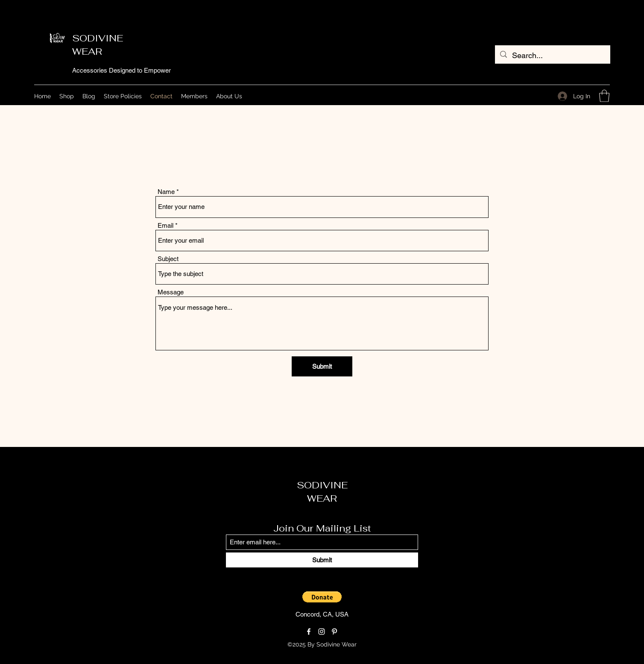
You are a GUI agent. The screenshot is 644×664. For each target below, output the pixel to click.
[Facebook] (309, 632)
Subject (168, 259)
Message (171, 292)
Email (165, 225)
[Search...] (552, 56)
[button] (604, 96)
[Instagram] (322, 632)
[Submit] (322, 366)
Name (166, 192)
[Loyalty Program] (392, 645)
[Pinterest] (334, 632)
